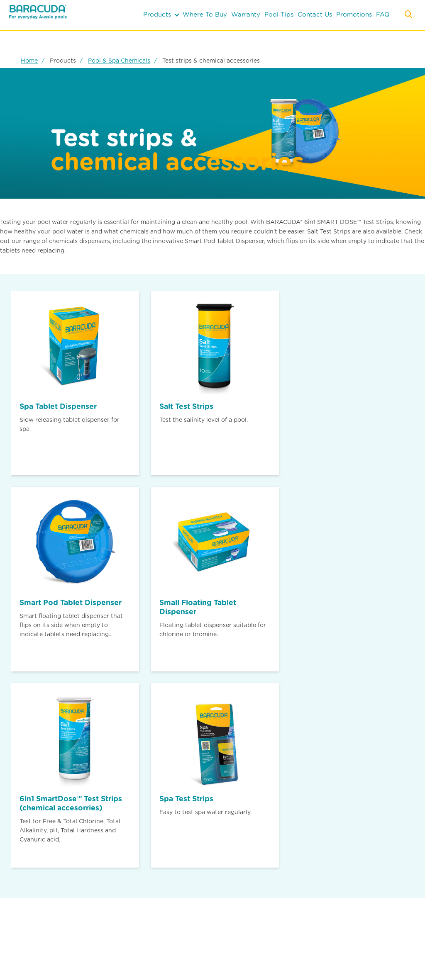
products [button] (161, 15)
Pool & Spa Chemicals (119, 61)
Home (29, 61)
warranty (246, 15)
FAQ (383, 15)
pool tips (279, 15)
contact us (315, 15)
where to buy (205, 15)
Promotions (354, 15)
